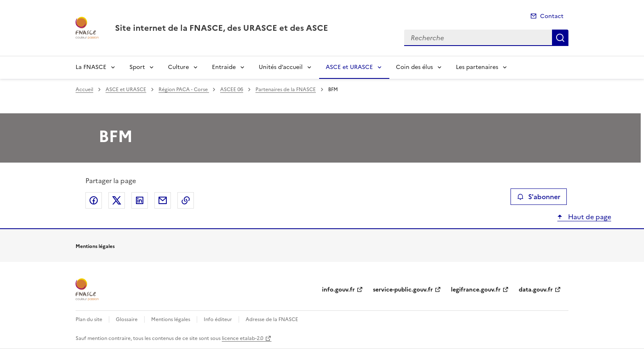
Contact (552, 16)
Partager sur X (117, 200)
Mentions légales (171, 319)
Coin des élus (414, 67)
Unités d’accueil (281, 67)
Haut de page (589, 217)
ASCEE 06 (232, 90)
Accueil (84, 90)
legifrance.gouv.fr (476, 290)
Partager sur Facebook (94, 200)
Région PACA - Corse (184, 90)
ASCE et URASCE (349, 67)
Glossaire (127, 319)
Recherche (560, 38)
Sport (137, 67)
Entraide (224, 67)
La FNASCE (91, 67)
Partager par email (163, 200)
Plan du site (89, 319)
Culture (178, 67)
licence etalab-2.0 (243, 338)
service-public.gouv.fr (403, 290)
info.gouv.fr (338, 290)
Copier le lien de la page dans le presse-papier (186, 200)
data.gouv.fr (536, 290)
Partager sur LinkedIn (140, 200)
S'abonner (539, 197)
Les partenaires (477, 67)
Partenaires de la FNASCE (286, 90)
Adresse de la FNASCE (272, 319)
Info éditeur (218, 319)
